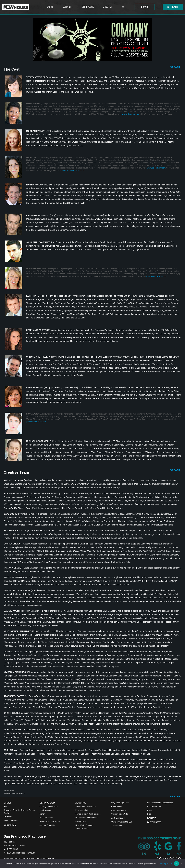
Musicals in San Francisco (87, 818)
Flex (5, 806)
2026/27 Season (11, 821)
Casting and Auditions (49, 806)
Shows (8, 803)
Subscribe (10, 825)
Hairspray (8, 817)
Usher (42, 814)
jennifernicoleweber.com (36, 422)
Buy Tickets (154, 822)
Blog (149, 814)
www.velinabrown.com (131, 114)
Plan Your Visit (82, 810)
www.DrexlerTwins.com (156, 168)
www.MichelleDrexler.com (73, 170)
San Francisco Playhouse (86, 806)
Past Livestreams (119, 810)
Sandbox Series (82, 829)
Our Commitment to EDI (121, 822)
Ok (176, 863)
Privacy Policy (166, 863)
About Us (81, 803)
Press (150, 810)
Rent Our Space (46, 818)
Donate (152, 818)
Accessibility (116, 826)
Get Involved (47, 803)
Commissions (117, 806)
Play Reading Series (120, 803)
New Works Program (84, 825)
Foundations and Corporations (160, 803)
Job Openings (45, 810)
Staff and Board (118, 818)
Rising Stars (81, 821)
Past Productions (155, 806)
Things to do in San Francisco (88, 814)
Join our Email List (47, 825)
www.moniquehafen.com (156, 276)
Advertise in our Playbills (50, 821)
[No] (181, 864)
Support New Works (120, 814)
